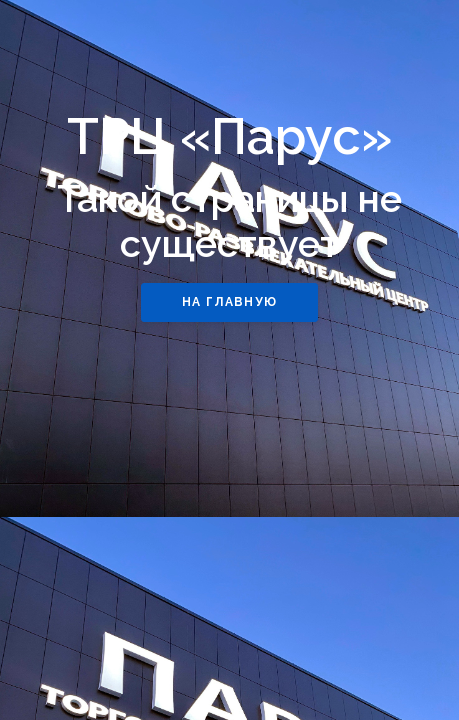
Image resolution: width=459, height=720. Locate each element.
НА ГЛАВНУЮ (229, 302)
